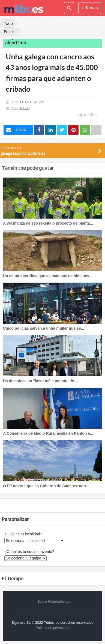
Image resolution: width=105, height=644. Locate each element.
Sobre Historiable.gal (54, 601)
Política (10, 32)
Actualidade (20, 108)
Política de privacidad (53, 628)
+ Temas (90, 8)
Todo (8, 23)
